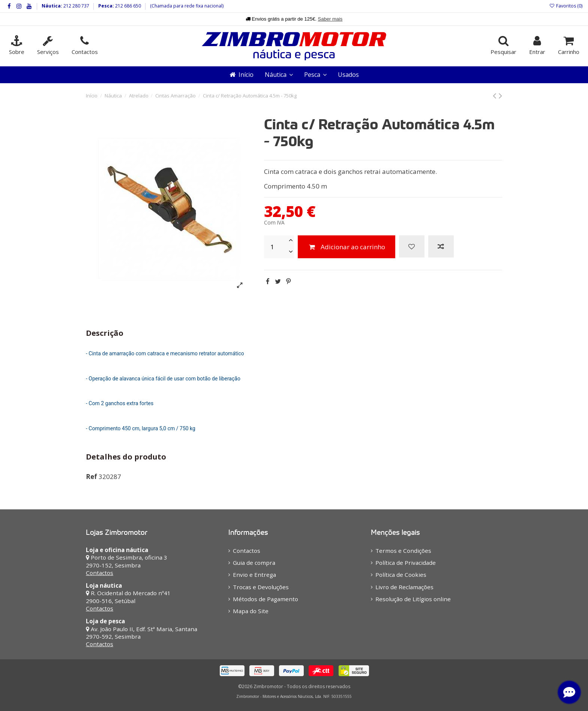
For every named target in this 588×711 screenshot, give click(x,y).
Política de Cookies (401, 575)
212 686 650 (127, 6)
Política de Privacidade (406, 563)
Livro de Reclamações (404, 587)
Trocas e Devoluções (261, 587)
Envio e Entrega (254, 575)
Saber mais (330, 19)
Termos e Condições (403, 551)
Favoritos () (566, 6)
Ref (91, 477)
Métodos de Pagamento (265, 599)
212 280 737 (76, 6)
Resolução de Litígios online (413, 599)
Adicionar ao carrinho (346, 247)
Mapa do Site (251, 611)
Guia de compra (254, 563)
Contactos (100, 573)
